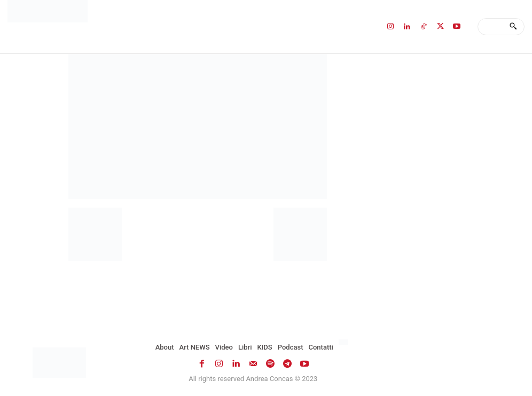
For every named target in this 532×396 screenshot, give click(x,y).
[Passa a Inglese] (345, 343)
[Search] (513, 27)
